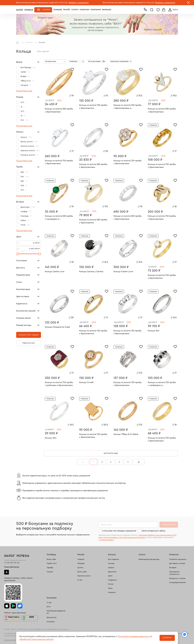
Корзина (164, 10)
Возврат (173, 568)
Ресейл (67, 10)
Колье (111, 584)
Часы (110, 588)
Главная (18, 43)
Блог (49, 607)
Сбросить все (29, 343)
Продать (81, 563)
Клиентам (84, 10)
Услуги (75, 10)
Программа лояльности (174, 573)
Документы (52, 617)
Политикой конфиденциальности (134, 636)
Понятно (167, 638)
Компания (96, 10)
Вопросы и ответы (177, 578)
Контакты (51, 622)
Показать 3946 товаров (29, 335)
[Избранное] (72, 69)
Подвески (112, 580)
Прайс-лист (52, 563)
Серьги (111, 568)
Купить (80, 568)
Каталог (47, 10)
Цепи (110, 576)
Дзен (7, 572)
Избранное (158, 10)
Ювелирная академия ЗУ (56, 612)
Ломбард (58, 10)
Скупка (50, 572)
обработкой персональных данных (36, 639)
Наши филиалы (12, 567)
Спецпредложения (177, 582)
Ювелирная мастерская (149, 559)
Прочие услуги (84, 576)
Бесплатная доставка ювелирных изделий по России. (42, 3)
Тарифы (50, 568)
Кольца (111, 563)
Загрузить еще (111, 453)
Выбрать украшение (79, 3)
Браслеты (112, 572)
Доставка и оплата (177, 563)
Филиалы (107, 10)
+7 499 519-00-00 (12, 563)
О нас (80, 580)
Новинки (112, 592)
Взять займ (51, 559)
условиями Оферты (107, 540)
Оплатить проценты (178, 559)
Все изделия (113, 559)
